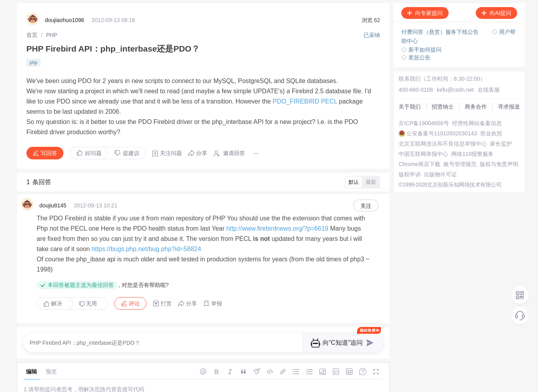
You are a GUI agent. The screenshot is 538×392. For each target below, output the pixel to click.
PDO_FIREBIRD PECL (305, 101)
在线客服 (489, 90)
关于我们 (410, 107)
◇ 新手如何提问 (421, 50)
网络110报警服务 (472, 154)
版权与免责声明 (499, 164)
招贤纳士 (443, 107)
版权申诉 (410, 174)
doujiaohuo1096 (65, 20)
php (33, 63)
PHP (52, 35)
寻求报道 (509, 107)
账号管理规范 (460, 164)
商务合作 (476, 107)
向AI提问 (496, 13)
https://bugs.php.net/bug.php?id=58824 (147, 249)
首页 (32, 35)
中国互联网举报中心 (423, 154)
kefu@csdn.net (455, 90)
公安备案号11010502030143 (442, 133)
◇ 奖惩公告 (416, 57)
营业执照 (491, 133)
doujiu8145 (53, 205)
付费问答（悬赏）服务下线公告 (441, 32)
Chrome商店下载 (419, 164)
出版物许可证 (440, 174)
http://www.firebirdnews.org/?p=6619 (277, 228)
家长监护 (501, 144)
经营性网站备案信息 (477, 123)
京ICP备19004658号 (424, 123)
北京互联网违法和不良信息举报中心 (443, 144)
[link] (32, 35)
